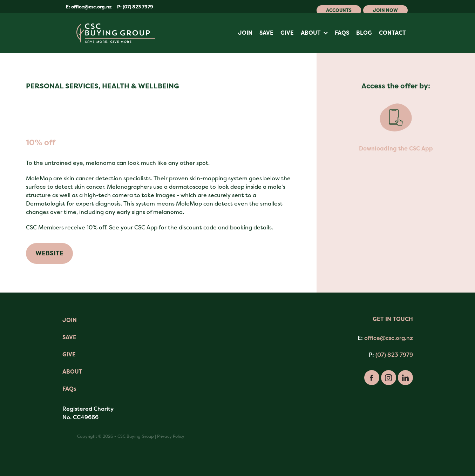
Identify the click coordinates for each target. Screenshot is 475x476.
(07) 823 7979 (394, 355)
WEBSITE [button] (49, 253)
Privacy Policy (171, 436)
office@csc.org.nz (91, 7)
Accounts (339, 10)
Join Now (385, 10)
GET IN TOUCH (393, 319)
